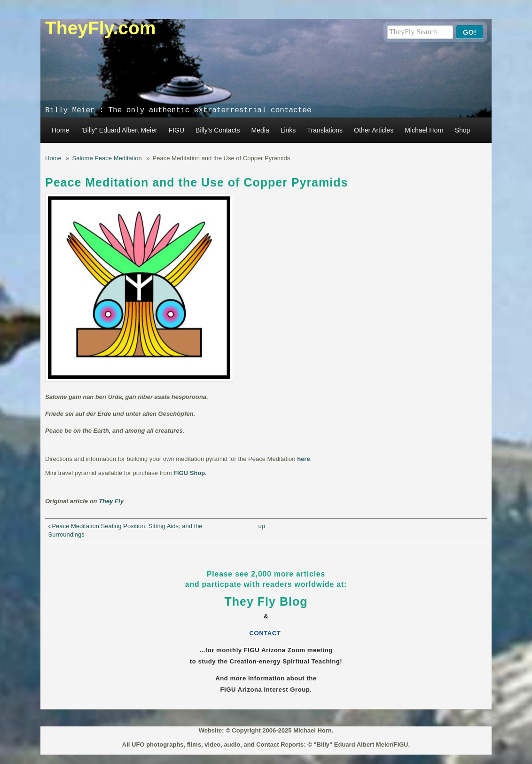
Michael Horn (424, 130)
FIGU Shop (189, 473)
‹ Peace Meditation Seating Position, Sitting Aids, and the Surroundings (125, 530)
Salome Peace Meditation (107, 158)
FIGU (176, 130)
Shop (463, 130)
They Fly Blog (266, 601)
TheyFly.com (101, 28)
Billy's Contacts (218, 130)
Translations (325, 130)
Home (60, 130)
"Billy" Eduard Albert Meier (119, 130)
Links (288, 130)
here (303, 459)
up (261, 526)
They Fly (111, 501)
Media (260, 130)
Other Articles (374, 130)
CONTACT (266, 633)
